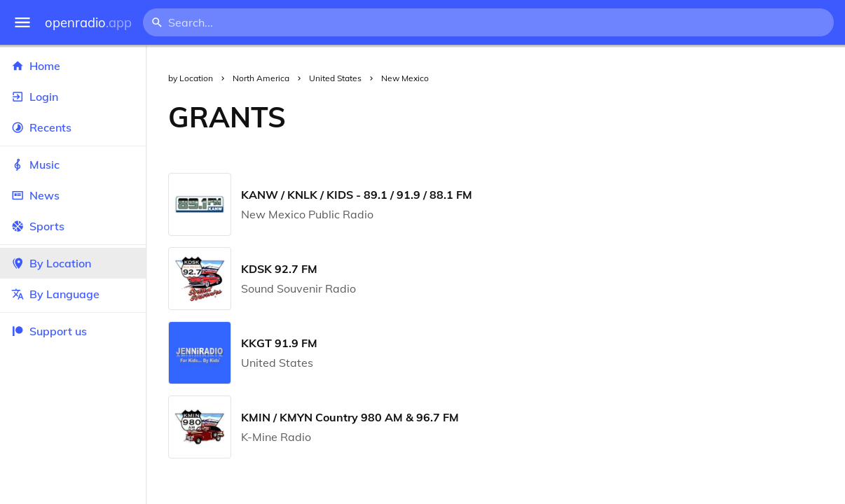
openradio (88, 23)
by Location (191, 78)
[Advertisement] (577, 117)
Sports (73, 226)
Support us (49, 331)
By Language (73, 294)
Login (73, 97)
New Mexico (405, 78)
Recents (73, 127)
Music (73, 164)
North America (261, 78)
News (73, 195)
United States (335, 78)
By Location (73, 263)
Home (73, 66)
